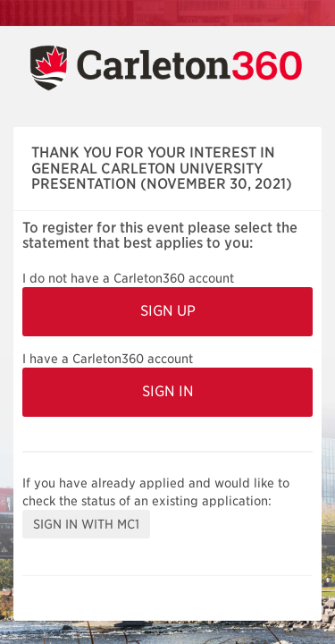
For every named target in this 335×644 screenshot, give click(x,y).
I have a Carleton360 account (108, 359)
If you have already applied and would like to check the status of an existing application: (156, 492)
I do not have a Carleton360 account (128, 278)
